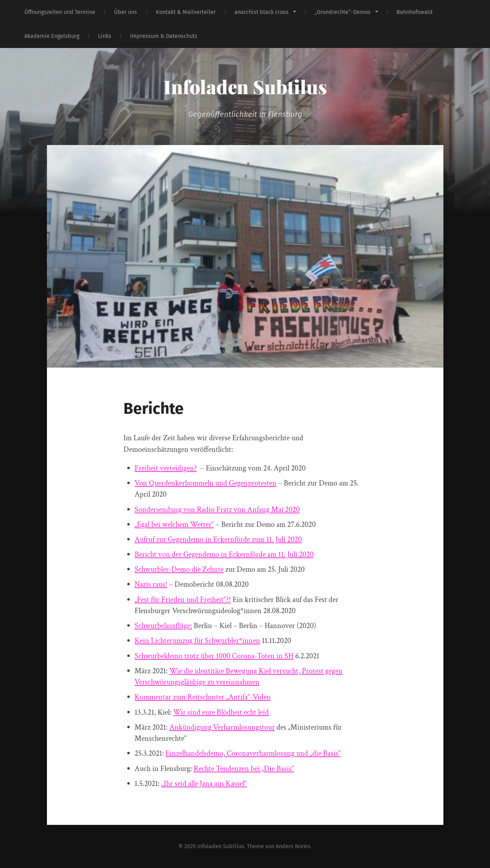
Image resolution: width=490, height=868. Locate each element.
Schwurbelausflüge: (163, 626)
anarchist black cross (262, 12)
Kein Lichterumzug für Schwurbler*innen (197, 641)
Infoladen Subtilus (245, 87)
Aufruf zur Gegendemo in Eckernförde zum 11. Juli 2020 (218, 540)
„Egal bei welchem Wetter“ (174, 525)
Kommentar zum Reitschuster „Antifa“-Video (203, 697)
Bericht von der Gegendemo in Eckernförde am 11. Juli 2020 (224, 554)
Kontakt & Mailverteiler (186, 12)
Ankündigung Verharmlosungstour (222, 727)
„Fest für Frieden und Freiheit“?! (183, 600)
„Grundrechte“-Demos (343, 12)
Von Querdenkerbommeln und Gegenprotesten (206, 483)
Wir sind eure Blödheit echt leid (221, 712)
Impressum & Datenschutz (164, 36)
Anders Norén (293, 846)
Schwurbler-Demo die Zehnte (179, 569)
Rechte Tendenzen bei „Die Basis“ (244, 769)
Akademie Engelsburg (52, 36)
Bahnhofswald (415, 12)
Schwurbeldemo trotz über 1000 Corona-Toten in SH (214, 656)
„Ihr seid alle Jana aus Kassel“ (204, 784)
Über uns (126, 12)
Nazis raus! (151, 584)
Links (105, 36)
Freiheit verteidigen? (166, 468)
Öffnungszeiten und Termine (60, 12)
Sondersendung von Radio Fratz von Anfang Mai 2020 (217, 510)
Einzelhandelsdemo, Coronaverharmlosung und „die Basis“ (253, 753)
